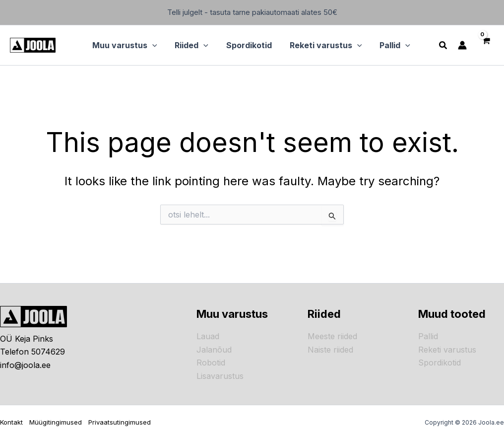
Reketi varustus (447, 350)
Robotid (211, 363)
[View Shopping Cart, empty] (485, 45)
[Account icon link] (461, 45)
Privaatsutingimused (120, 422)
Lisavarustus (220, 376)
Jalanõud (214, 350)
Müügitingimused (56, 422)
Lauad (208, 336)
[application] (157, 45)
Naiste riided (330, 350)
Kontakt (11, 422)
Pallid (428, 336)
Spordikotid (440, 363)
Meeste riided (332, 336)
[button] (129, 45)
